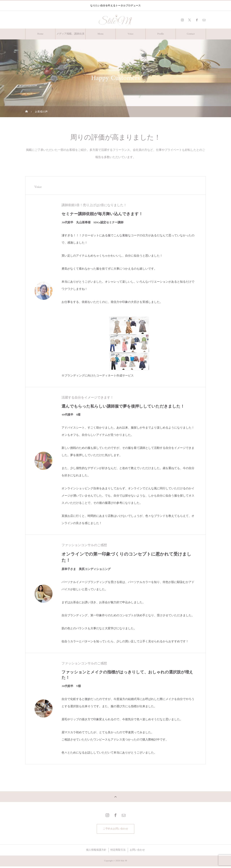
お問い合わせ (137, 852)
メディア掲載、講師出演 (70, 34)
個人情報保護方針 (96, 852)
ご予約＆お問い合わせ (115, 830)
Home (40, 34)
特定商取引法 (118, 852)
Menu (100, 34)
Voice (131, 34)
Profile (161, 34)
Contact (191, 34)
